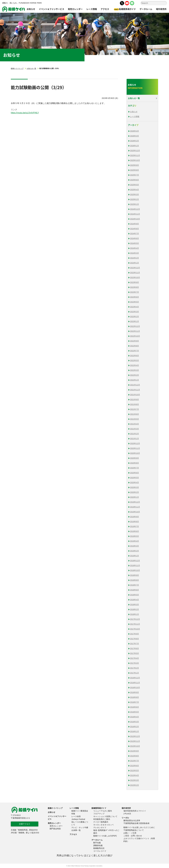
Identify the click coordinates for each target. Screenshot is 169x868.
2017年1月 (134, 673)
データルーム (97, 840)
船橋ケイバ (13, 9)
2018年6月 (134, 590)
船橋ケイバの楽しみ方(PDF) (105, 836)
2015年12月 (135, 736)
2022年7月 (134, 351)
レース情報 (135, 116)
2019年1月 (134, 556)
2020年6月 (134, 473)
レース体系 (76, 816)
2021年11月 (135, 390)
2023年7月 (134, 292)
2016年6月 (134, 707)
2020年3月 (134, 487)
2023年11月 (135, 273)
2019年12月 (135, 502)
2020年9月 (134, 458)
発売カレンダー (54, 823)
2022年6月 (134, 356)
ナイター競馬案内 (101, 822)
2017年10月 (135, 629)
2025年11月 (135, 155)
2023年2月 (134, 317)
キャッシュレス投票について (105, 816)
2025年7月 (134, 175)
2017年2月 (134, 668)
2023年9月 (134, 282)
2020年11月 (135, 448)
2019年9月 (134, 517)
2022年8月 (134, 346)
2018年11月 (135, 565)
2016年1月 (134, 731)
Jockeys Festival (78, 819)
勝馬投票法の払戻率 (132, 821)
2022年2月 (134, 375)
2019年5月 (134, 536)
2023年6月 (134, 297)
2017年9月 (134, 634)
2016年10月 (135, 688)
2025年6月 (134, 180)
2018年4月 (134, 600)
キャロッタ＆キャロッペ (104, 825)
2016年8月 (134, 697)
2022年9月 (134, 341)
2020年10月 (135, 453)
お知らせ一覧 (31, 68)
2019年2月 (134, 551)
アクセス (73, 834)
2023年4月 (134, 307)
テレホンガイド (100, 827)
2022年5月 (134, 360)
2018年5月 (134, 595)
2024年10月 (135, 219)
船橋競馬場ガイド (99, 808)
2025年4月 (134, 190)
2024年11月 (135, 214)
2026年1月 (134, 146)
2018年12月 (135, 561)
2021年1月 (134, 439)
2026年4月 (134, 131)
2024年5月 (134, 243)
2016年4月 (134, 717)
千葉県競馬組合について (134, 830)
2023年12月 (135, 268)
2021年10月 (135, 395)
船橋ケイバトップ (17, 68)
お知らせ (134, 112)
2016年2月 (134, 727)
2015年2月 (134, 785)
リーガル (125, 818)
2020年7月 (134, 468)
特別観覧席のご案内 (102, 819)
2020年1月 (134, 497)
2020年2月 (134, 492)
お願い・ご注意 (130, 833)
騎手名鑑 (97, 843)
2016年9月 (134, 692)
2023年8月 (134, 287)
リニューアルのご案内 (103, 811)
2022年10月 (135, 336)
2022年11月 (135, 331)
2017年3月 (134, 663)
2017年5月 (134, 653)
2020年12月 (135, 443)
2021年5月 (134, 419)
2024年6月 (134, 238)
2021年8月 (134, 404)
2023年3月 (134, 312)
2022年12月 (135, 326)
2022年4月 (134, 365)
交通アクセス (25, 824)
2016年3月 (134, 722)
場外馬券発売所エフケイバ (135, 811)
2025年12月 (135, 151)
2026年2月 (134, 141)
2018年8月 (134, 580)
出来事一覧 (76, 830)
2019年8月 (134, 522)
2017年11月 (135, 624)
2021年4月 (134, 424)
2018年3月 (134, 605)
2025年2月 (134, 199)
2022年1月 (134, 380)
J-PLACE (127, 814)
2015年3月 (134, 780)
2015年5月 (134, 771)
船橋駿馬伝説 (99, 848)
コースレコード (100, 851)
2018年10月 (135, 570)
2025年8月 (134, 170)
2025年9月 (134, 165)
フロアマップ (99, 814)
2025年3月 (134, 194)
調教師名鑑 (98, 845)
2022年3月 (134, 370)
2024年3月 (134, 253)
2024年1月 (134, 263)
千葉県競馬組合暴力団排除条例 (136, 823)
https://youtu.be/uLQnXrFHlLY (25, 113)
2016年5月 (134, 712)
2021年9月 (134, 399)
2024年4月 (134, 248)
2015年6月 (134, 766)
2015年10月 (135, 746)
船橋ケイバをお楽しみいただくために (139, 827)
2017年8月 (134, 639)
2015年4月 (134, 775)
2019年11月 (135, 507)
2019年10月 (135, 512)
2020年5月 (134, 478)
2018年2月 (134, 609)
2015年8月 (134, 756)
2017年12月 (135, 619)
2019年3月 (134, 546)
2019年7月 (134, 526)
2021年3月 (134, 429)
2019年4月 (134, 541)
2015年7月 (134, 761)
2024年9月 (134, 224)
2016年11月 (135, 683)
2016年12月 (135, 678)
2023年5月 (134, 302)
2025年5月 (134, 185)
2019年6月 (134, 531)
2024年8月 (134, 229)
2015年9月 (134, 751)
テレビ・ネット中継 (80, 827)
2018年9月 (134, 575)
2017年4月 (134, 658)
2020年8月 (134, 463)
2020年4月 (134, 482)
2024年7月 (134, 234)
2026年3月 (134, 136)
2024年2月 (134, 258)
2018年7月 (134, 585)
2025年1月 (134, 204)
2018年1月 (134, 614)
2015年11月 (135, 741)
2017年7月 (134, 644)
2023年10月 (135, 277)
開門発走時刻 (55, 829)
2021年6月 (134, 414)
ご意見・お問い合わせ (133, 836)
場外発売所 (126, 808)
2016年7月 (134, 702)
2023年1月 (134, 321)
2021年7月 (134, 409)
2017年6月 (134, 648)
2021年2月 (134, 434)
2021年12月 (135, 385)
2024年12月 (135, 209)
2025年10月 (135, 160)
